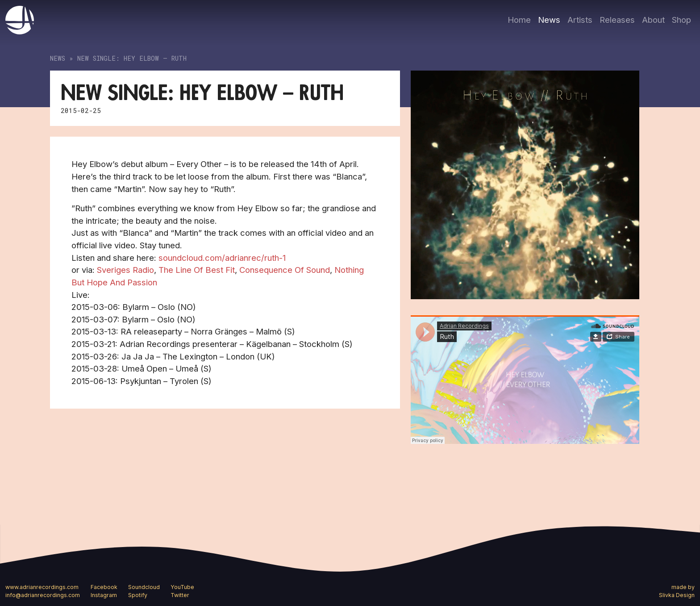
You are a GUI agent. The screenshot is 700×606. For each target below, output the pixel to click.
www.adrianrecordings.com (42, 587)
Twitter (180, 595)
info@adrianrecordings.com (43, 595)
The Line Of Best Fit (197, 270)
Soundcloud (144, 587)
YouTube (182, 587)
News (549, 20)
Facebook (104, 587)
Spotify (138, 595)
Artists (580, 20)
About (653, 20)
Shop (681, 20)
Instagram (104, 595)
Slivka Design (677, 595)
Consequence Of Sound (285, 270)
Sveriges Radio (125, 270)
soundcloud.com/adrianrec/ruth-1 (223, 258)
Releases (617, 20)
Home (519, 20)
